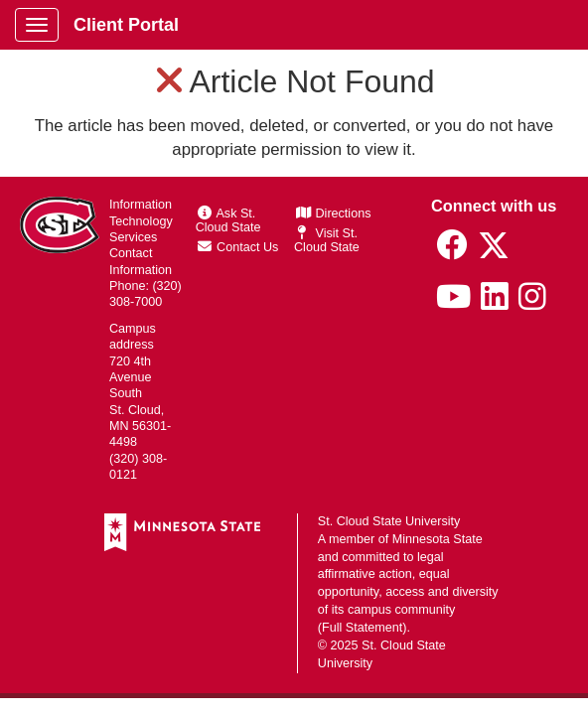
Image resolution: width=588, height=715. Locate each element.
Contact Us (238, 247)
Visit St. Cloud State (327, 240)
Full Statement (362, 628)
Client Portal (126, 25)
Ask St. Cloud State (228, 220)
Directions (334, 214)
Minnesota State (438, 539)
